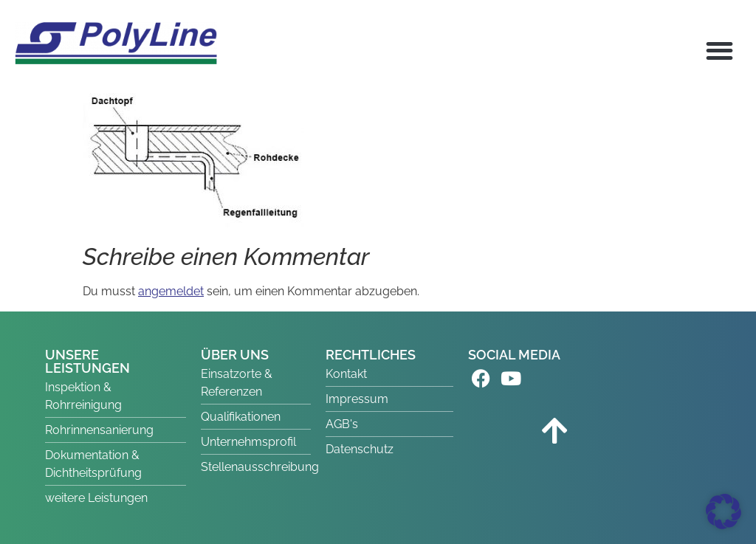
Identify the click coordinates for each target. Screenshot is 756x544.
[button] (720, 51)
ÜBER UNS (235, 355)
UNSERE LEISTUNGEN (87, 361)
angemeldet (171, 291)
